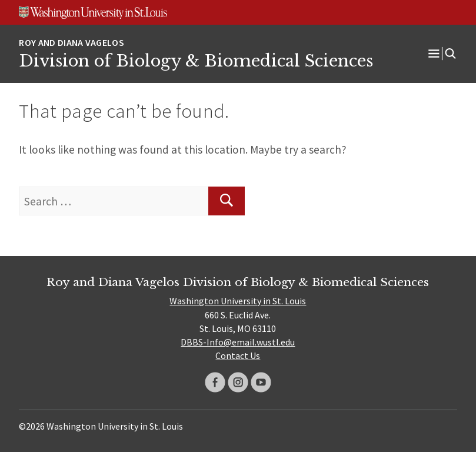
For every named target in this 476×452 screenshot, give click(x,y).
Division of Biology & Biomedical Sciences (196, 61)
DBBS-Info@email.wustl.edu (238, 342)
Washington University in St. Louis (238, 301)
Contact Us (238, 355)
